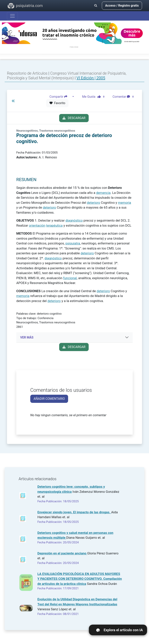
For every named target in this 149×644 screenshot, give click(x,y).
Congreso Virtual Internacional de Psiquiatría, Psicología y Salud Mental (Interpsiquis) (67, 76)
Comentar (124, 97)
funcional (70, 278)
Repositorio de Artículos (27, 73)
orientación (37, 225)
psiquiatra (73, 243)
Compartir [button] (61, 97)
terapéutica (54, 225)
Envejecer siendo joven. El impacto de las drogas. (74, 512)
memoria (125, 203)
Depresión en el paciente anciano (62, 553)
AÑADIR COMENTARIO (49, 399)
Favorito (57, 103)
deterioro (94, 203)
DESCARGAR (74, 118)
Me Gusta (94, 97)
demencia (103, 193)
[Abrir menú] (12, 16)
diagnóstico (74, 220)
